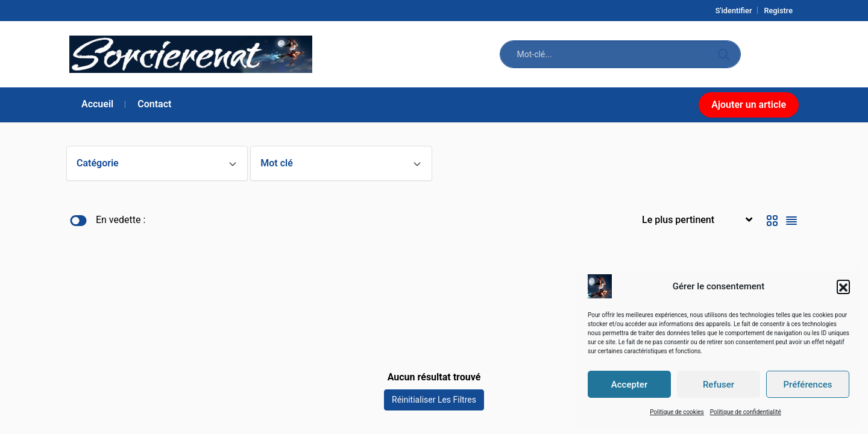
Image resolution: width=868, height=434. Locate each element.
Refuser (719, 385)
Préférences (807, 385)
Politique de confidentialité (746, 412)
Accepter (629, 385)
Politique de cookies (677, 412)
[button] (843, 286)
